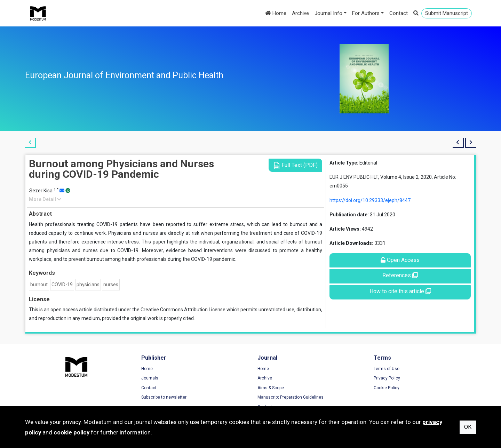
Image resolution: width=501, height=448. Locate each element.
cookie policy (71, 432)
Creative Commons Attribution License (183, 310)
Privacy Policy (387, 378)
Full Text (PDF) (295, 165)
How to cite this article (400, 291)
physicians (88, 285)
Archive (300, 13)
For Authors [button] (366, 13)
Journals (150, 378)
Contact (399, 13)
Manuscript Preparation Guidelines (291, 397)
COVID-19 (62, 285)
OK (468, 427)
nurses (111, 285)
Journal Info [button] (328, 13)
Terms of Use (387, 369)
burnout (39, 285)
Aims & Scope (271, 388)
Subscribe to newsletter (164, 397)
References (400, 275)
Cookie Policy (387, 388)
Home (276, 13)
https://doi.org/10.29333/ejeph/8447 (370, 200)
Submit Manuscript (447, 13)
